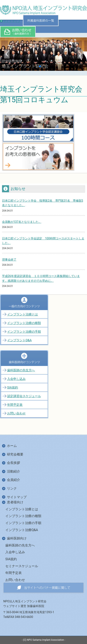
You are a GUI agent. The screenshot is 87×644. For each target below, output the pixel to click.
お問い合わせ (16, 413)
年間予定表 (15, 405)
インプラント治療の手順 (24, 332)
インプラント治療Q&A (22, 530)
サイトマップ (12, 21)
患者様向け (15, 502)
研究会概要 (15, 454)
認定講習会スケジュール (24, 396)
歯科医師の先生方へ (21, 370)
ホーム (12, 446)
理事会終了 (9, 260)
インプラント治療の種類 (24, 323)
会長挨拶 (14, 463)
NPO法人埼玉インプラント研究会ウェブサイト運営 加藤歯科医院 (25, 604)
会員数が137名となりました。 (22, 222)
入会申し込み (16, 379)
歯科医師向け (17, 538)
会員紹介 (14, 480)
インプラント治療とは (23, 314)
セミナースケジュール (22, 566)
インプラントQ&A (19, 340)
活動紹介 (14, 471)
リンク (12, 488)
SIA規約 (13, 388)
